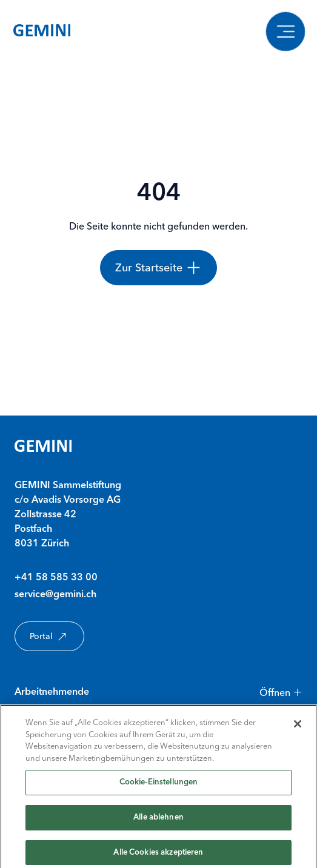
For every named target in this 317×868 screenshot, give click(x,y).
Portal (49, 637)
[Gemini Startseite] (42, 31)
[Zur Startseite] (159, 268)
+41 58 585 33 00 (56, 578)
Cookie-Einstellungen (159, 788)
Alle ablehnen (158, 823)
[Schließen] (298, 730)
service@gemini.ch (55, 595)
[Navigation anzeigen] (285, 31)
